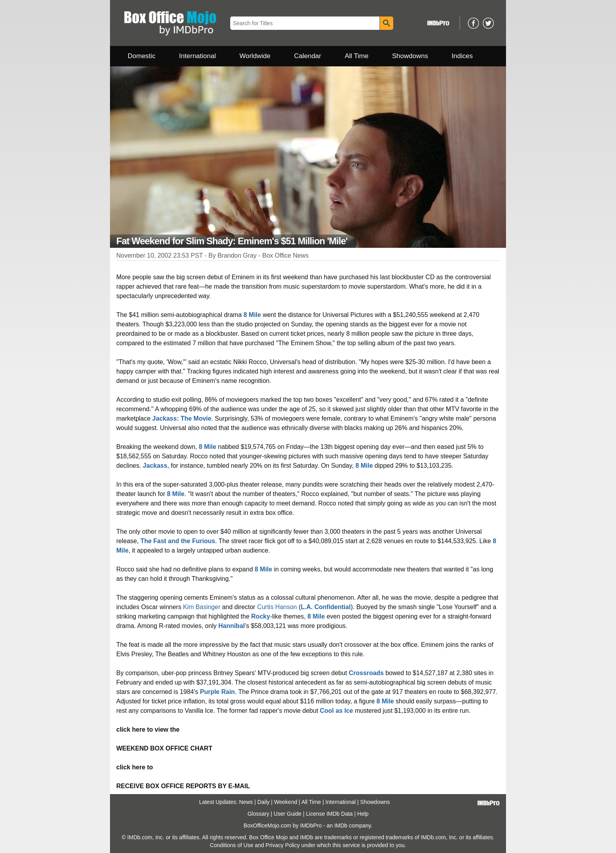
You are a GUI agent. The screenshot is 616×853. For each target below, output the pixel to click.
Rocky (260, 616)
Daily (263, 802)
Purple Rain (217, 692)
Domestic (142, 56)
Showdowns (410, 56)
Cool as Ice (336, 711)
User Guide (288, 814)
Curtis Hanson (277, 607)
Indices (462, 56)
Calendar (308, 56)
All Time (357, 56)
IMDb (341, 826)
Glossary (258, 814)
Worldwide (255, 56)
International (198, 56)
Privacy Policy (283, 845)
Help (363, 814)
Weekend (286, 802)
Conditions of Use (232, 845)
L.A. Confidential (326, 607)
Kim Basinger (202, 607)
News (246, 802)
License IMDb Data (329, 814)
